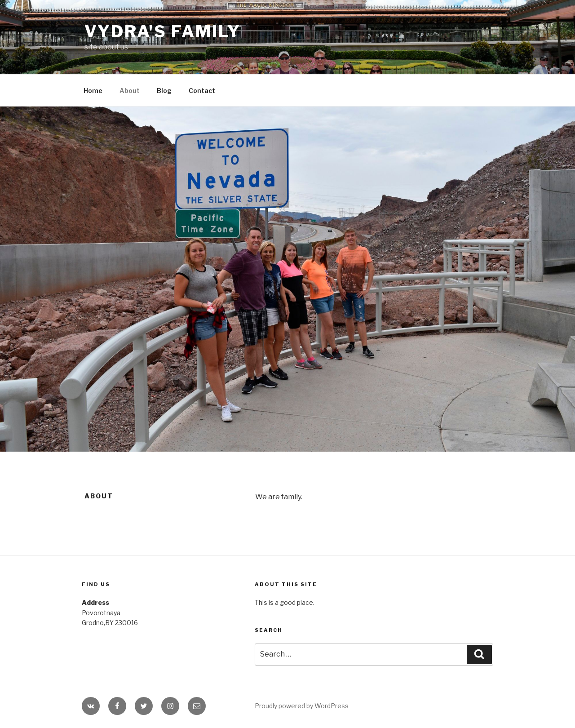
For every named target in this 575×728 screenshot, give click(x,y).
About (130, 91)
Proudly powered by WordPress (302, 706)
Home (93, 91)
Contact (202, 91)
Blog (164, 91)
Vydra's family (163, 31)
